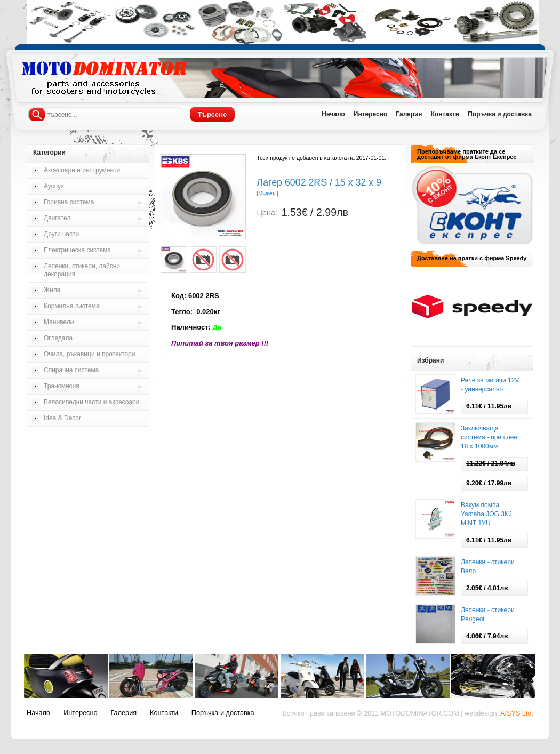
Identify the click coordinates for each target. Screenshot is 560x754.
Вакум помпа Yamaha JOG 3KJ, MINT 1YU (487, 514)
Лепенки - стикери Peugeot (488, 615)
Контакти (445, 114)
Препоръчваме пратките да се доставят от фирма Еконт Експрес (467, 154)
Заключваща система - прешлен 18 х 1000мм (489, 437)
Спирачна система (71, 370)
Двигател (57, 218)
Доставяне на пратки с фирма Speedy (472, 258)
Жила (52, 290)
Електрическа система (77, 250)
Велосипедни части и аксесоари (91, 402)
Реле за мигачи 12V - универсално (490, 385)
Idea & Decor (62, 418)
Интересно (371, 114)
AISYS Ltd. (517, 713)
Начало (333, 114)
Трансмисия (62, 386)
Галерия (409, 114)
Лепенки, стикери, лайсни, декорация (83, 270)
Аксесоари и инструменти (82, 170)
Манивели (59, 322)
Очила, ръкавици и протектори (89, 354)
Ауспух (54, 186)
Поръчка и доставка (500, 114)
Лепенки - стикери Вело (488, 567)
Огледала (58, 338)
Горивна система (69, 202)
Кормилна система (72, 306)
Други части (61, 234)
